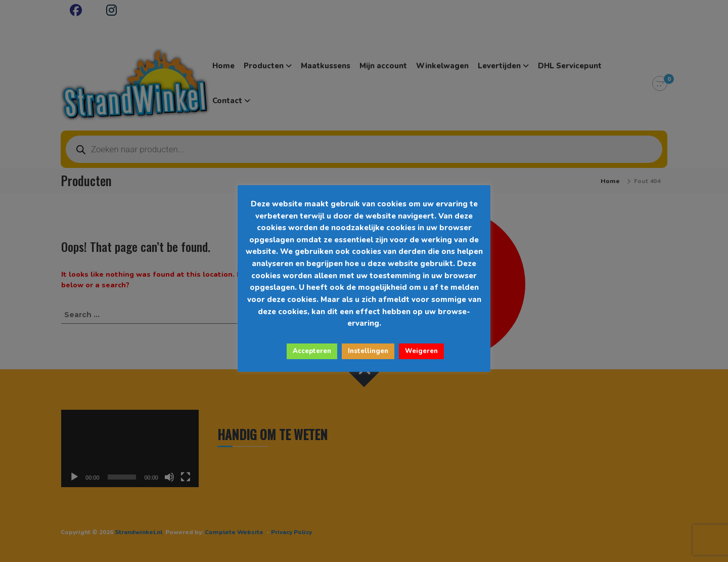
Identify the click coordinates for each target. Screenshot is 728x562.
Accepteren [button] (312, 351)
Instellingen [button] (368, 351)
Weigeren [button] (421, 351)
